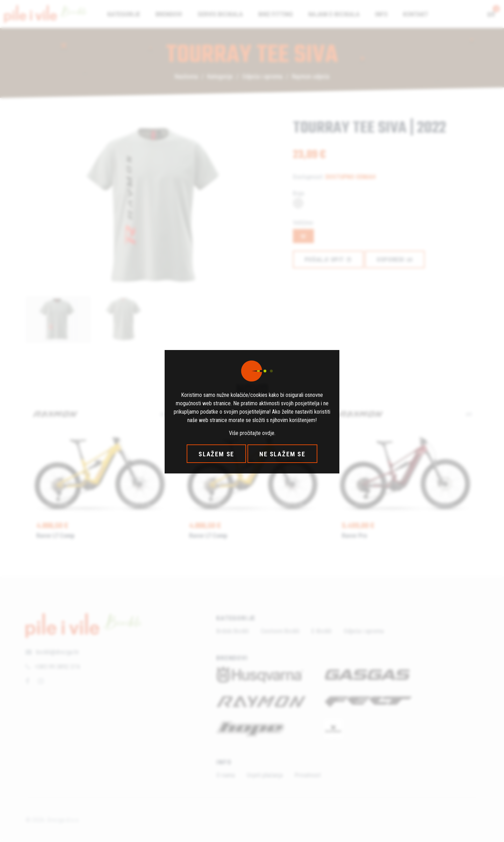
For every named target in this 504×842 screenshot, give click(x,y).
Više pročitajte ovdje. (252, 433)
